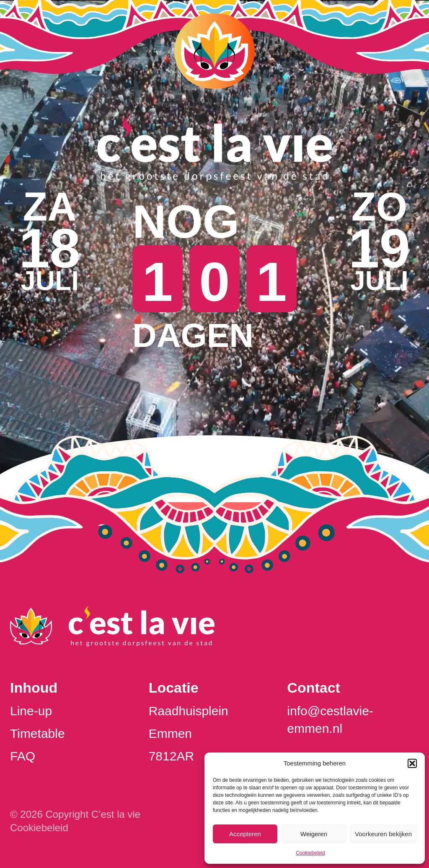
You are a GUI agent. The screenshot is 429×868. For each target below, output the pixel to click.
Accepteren (245, 834)
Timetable (37, 733)
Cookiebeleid (310, 853)
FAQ (23, 756)
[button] (412, 763)
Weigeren (314, 834)
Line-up (31, 711)
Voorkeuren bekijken (383, 834)
